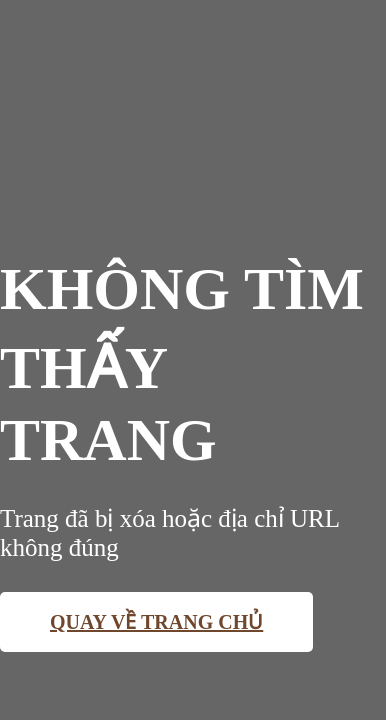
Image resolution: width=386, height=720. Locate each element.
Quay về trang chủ (156, 622)
